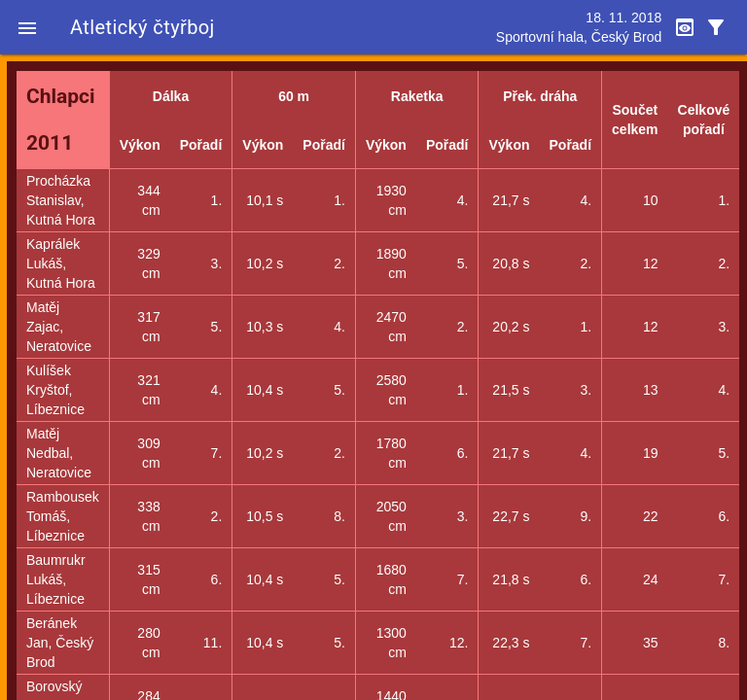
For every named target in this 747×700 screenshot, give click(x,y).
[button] (27, 27)
